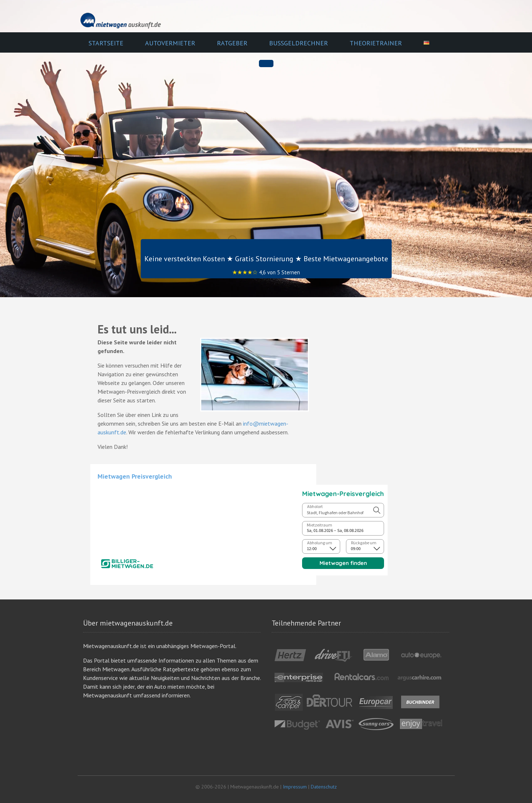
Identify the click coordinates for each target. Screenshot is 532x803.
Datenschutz (324, 787)
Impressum (295, 787)
